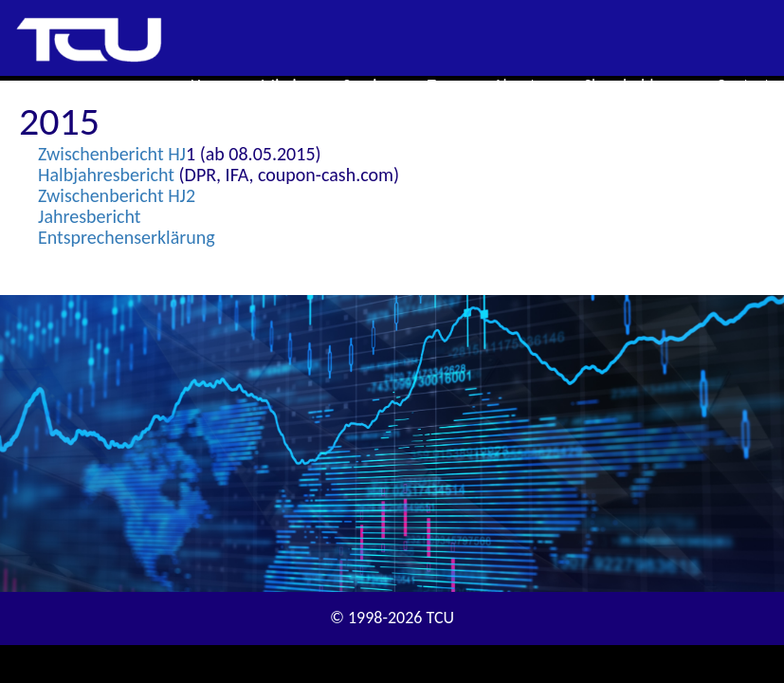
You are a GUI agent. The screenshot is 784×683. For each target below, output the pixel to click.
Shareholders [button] (636, 85)
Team (446, 85)
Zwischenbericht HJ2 (117, 195)
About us (524, 85)
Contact (743, 85)
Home (211, 85)
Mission (288, 85)
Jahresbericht (89, 216)
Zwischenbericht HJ (112, 154)
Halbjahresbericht (106, 175)
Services (372, 85)
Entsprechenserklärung (127, 237)
